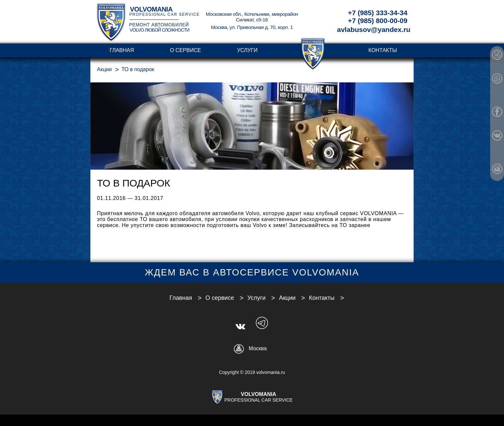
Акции (104, 69)
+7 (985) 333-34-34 (378, 13)
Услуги (247, 50)
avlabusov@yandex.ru (374, 29)
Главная (122, 50)
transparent (313, 50)
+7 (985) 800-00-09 (378, 21)
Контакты (383, 50)
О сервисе (185, 50)
